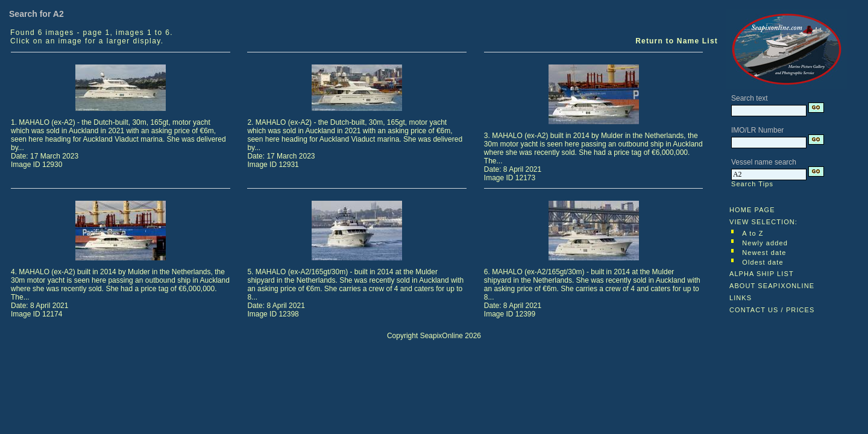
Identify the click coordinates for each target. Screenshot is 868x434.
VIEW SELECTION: (763, 222)
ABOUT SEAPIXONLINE (772, 286)
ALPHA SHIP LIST (762, 274)
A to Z (753, 233)
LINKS (741, 298)
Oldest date (763, 262)
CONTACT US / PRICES (772, 310)
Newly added (765, 243)
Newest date (764, 253)
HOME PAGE (752, 210)
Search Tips (752, 184)
